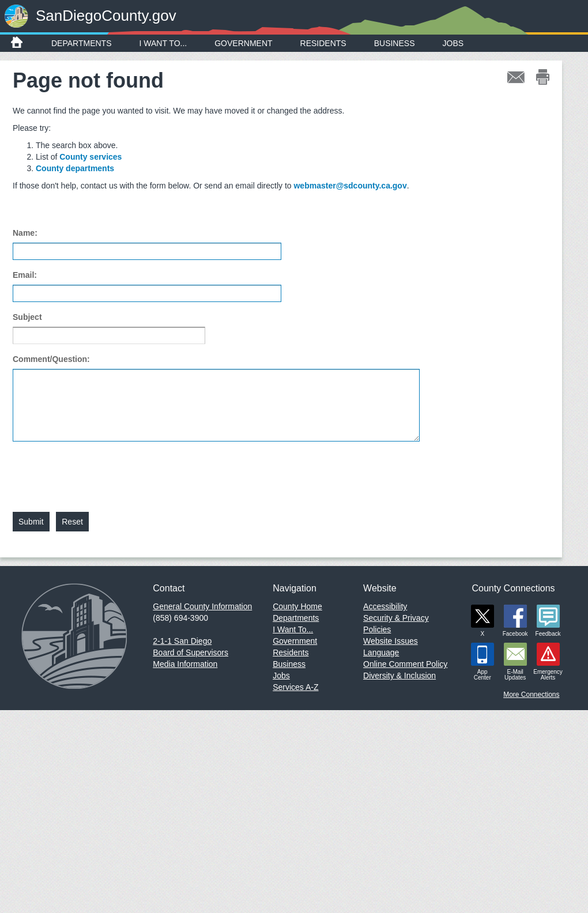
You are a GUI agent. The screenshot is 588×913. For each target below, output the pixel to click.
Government (243, 43)
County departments (75, 168)
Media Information (185, 664)
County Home (297, 606)
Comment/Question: (51, 359)
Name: (25, 233)
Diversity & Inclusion (399, 676)
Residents (323, 43)
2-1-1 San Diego (182, 641)
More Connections (531, 695)
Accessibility (385, 606)
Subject (27, 317)
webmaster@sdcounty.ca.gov (350, 186)
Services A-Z (295, 687)
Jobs (453, 43)
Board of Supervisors (191, 652)
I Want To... (163, 43)
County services (91, 157)
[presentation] (100, 470)
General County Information (202, 606)
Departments (82, 43)
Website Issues (391, 641)
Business (395, 43)
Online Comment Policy (405, 664)
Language (381, 652)
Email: (25, 275)
